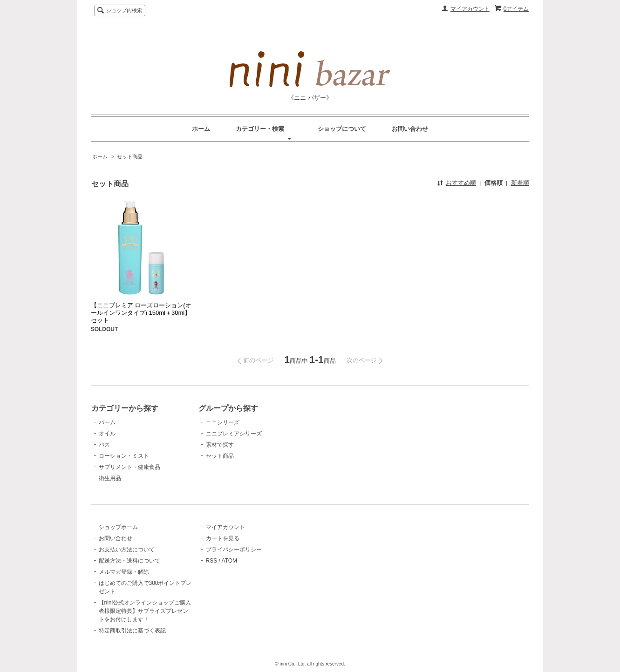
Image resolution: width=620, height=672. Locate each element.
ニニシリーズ (223, 422)
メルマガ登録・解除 (124, 572)
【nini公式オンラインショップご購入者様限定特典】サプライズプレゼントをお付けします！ (145, 611)
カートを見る (223, 538)
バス (104, 445)
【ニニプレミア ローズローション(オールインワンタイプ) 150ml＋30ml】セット (141, 313)
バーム (107, 422)
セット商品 (130, 156)
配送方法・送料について (129, 561)
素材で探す (220, 445)
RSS (212, 561)
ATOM (230, 561)
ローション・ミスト (124, 456)
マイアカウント (470, 9)
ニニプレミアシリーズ (234, 434)
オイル (107, 434)
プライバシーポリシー (234, 550)
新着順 (520, 183)
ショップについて (342, 129)
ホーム (201, 129)
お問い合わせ (410, 129)
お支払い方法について (127, 550)
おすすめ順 (461, 183)
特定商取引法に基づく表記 (132, 631)
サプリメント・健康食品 (129, 467)
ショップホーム (118, 527)
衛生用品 (110, 478)
